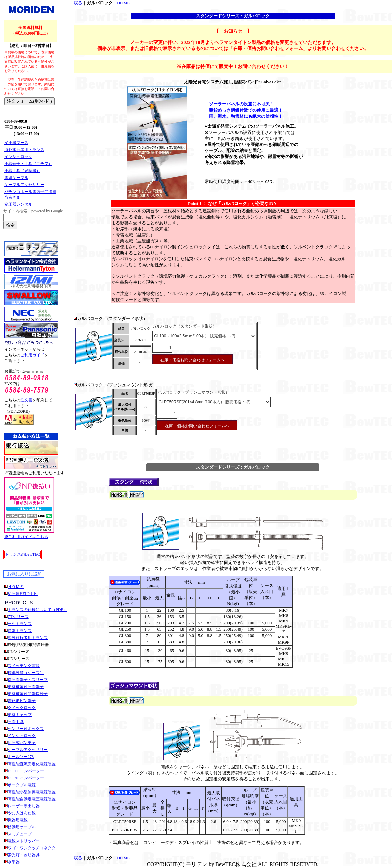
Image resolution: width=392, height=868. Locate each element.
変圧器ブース (16, 143)
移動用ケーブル (22, 827)
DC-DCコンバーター (26, 771)
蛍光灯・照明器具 (24, 855)
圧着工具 (16, 722)
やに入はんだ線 (22, 813)
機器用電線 (18, 820)
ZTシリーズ (18, 617)
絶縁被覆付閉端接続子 (28, 694)
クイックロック (22, 708)
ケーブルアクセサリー (24, 185)
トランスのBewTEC (23, 554)
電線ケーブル (16, 178)
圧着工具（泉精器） (22, 171)
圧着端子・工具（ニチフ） (28, 164)
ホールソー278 (21, 757)
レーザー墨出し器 (24, 806)
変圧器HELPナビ (23, 594)
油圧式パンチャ (22, 743)
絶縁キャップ (20, 715)
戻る (78, 3)
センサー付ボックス (26, 729)
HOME (123, 3)
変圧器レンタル (18, 204)
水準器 (14, 862)
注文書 (26, 400)
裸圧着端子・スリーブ (28, 680)
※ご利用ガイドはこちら (26, 537)
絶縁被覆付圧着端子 (26, 687)
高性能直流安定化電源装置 (32, 764)
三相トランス (20, 624)
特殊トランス (20, 631)
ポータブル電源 (22, 785)
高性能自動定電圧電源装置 (32, 799)
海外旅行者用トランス (24, 150)
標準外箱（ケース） (26, 673)
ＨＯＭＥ (16, 587)
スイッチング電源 (24, 666)
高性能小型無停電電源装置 (32, 792)
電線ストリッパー (24, 841)
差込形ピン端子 (22, 701)
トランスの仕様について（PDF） (37, 610)
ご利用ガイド (32, 355)
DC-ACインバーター (26, 778)
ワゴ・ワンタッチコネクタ (32, 848)
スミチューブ (20, 834)
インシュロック (18, 157)
